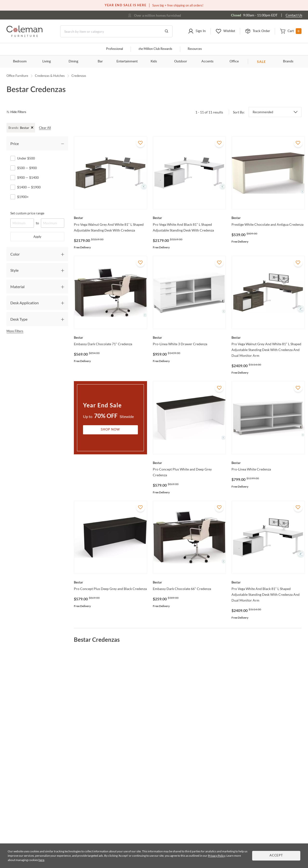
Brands (288, 61)
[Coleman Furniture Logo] (25, 36)
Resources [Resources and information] (195, 49)
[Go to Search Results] (167, 31)
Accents (207, 61)
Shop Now (110, 430)
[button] (197, 31)
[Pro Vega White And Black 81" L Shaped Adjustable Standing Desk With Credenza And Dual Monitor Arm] (268, 582)
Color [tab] (15, 254)
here (41, 860)
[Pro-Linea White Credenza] (268, 463)
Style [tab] (14, 270)
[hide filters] (18, 112)
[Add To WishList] (141, 143)
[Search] (116, 31)
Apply (37, 237)
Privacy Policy (217, 856)
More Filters (15, 331)
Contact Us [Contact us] (294, 15)
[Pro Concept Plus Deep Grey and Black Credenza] (110, 582)
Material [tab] (17, 287)
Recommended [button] (263, 112)
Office (234, 61)
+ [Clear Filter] (32, 128)
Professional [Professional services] (115, 49)
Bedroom (20, 61)
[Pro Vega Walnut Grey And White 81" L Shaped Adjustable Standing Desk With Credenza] (110, 218)
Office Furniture (17, 76)
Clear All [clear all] (45, 128)
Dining (73, 61)
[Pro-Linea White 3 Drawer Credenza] (189, 338)
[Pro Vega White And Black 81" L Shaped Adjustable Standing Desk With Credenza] (189, 218)
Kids (154, 61)
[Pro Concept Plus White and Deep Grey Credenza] (189, 463)
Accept (276, 856)
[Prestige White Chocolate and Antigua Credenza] (268, 218)
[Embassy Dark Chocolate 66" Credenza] (189, 582)
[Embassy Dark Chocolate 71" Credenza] (110, 338)
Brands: (14, 128)
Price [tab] (15, 143)
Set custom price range (27, 213)
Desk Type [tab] (19, 319)
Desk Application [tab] (25, 303)
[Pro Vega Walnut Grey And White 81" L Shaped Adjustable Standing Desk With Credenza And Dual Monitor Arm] (268, 338)
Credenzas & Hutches (50, 76)
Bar (100, 61)
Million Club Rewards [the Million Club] (155, 49)
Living (47, 61)
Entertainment (127, 61)
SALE (261, 62)
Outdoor (181, 61)
